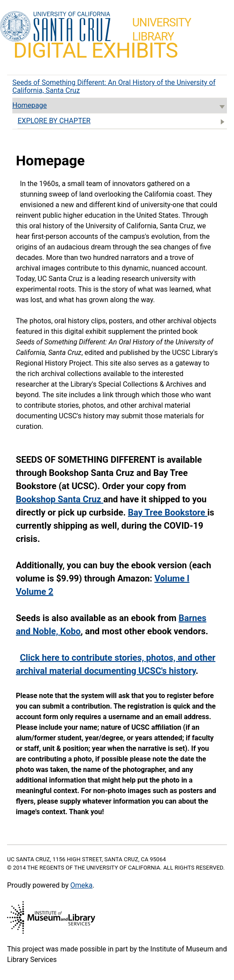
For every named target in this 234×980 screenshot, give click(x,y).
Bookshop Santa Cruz (58, 499)
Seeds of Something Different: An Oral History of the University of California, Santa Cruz (114, 86)
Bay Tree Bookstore (167, 512)
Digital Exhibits (95, 50)
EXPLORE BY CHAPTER (122, 122)
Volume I (172, 578)
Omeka (82, 885)
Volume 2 (35, 592)
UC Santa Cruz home (55, 27)
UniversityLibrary (162, 29)
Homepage (120, 106)
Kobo (71, 631)
